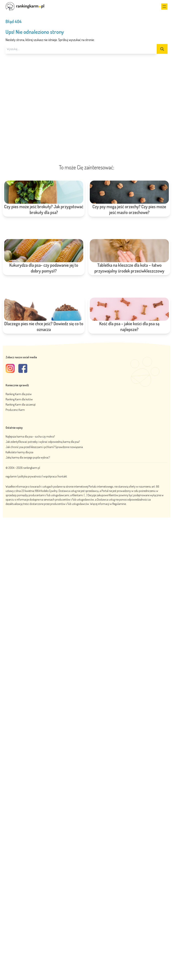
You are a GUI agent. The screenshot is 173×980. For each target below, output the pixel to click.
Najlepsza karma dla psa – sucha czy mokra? (30, 436)
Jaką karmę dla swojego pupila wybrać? (28, 457)
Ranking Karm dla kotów (19, 399)
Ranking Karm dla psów (19, 394)
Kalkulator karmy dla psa (19, 452)
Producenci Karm (15, 410)
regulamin (11, 476)
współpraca (50, 476)
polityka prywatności (30, 476)
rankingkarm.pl (32, 468)
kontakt (63, 476)
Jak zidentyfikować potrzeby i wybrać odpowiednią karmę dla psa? (43, 442)
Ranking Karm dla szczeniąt (21, 404)
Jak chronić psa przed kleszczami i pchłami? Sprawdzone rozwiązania (44, 447)
